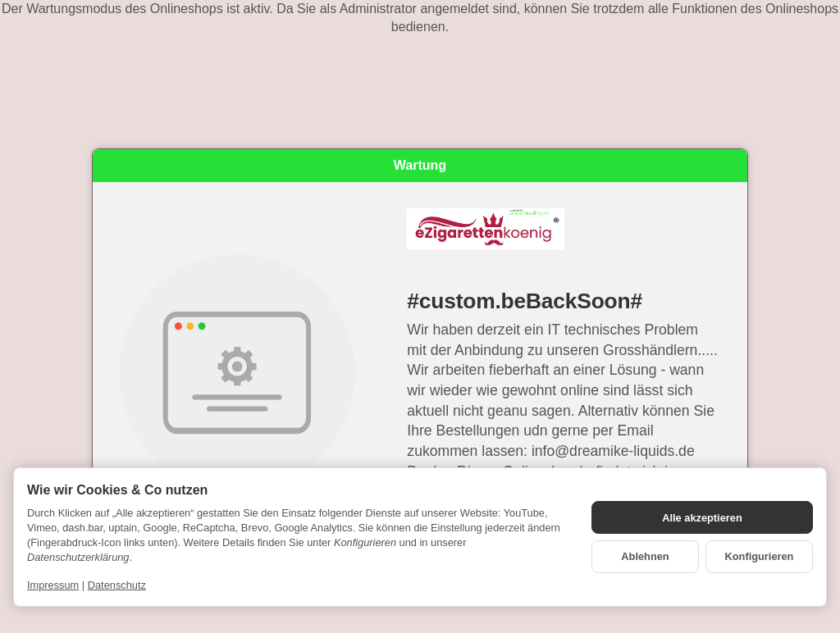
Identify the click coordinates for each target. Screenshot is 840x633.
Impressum (53, 585)
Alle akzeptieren (702, 518)
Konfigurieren (760, 556)
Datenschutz (117, 585)
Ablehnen (645, 556)
